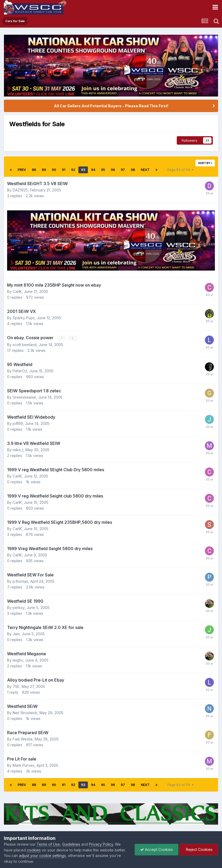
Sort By (205, 163)
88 (34, 170)
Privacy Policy (101, 844)
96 (113, 170)
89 (44, 170)
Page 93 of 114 (180, 170)
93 (83, 170)
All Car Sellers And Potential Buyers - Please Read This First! (111, 106)
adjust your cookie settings (42, 856)
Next (145, 170)
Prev (22, 170)
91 (64, 170)
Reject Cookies (199, 849)
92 (73, 170)
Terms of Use (48, 844)
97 (123, 170)
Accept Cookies (157, 849)
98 (133, 170)
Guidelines (71, 844)
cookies (34, 850)
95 (103, 170)
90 (54, 170)
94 (93, 170)
